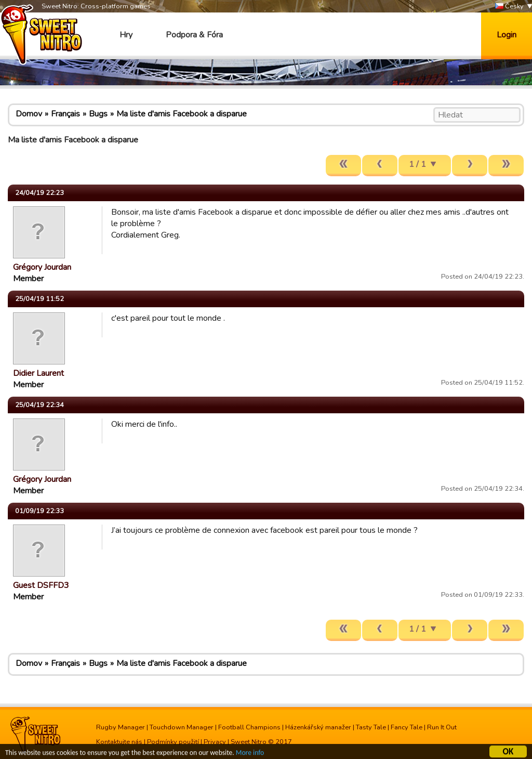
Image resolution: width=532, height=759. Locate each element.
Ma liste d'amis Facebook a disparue (182, 114)
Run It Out (442, 727)
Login (507, 35)
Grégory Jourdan (42, 267)
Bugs (98, 114)
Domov (29, 114)
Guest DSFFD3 (41, 585)
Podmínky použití (173, 742)
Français (65, 114)
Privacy (215, 742)
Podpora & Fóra (194, 35)
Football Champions (249, 727)
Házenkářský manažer (318, 727)
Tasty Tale (371, 727)
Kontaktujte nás (119, 742)
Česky (509, 6)
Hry (126, 35)
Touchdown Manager (182, 727)
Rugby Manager (121, 727)
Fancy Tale (407, 727)
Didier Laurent (38, 373)
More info (250, 754)
